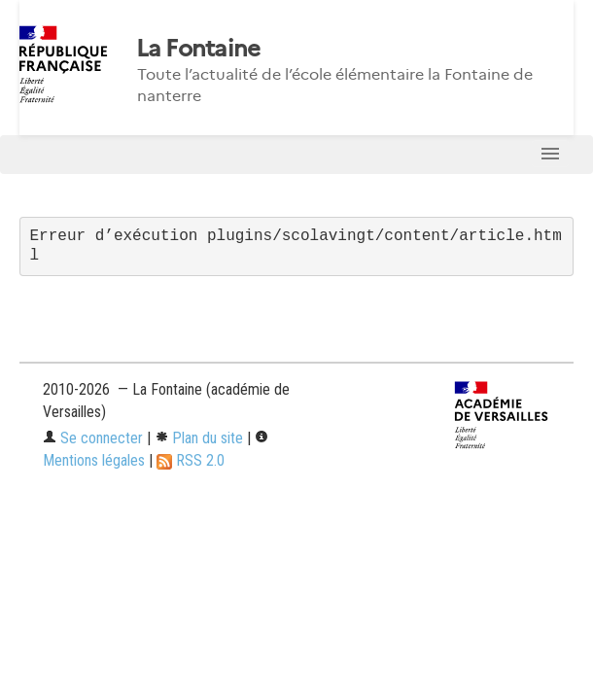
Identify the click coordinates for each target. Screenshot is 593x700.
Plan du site (199, 438)
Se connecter (93, 438)
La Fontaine (198, 49)
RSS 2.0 (191, 460)
